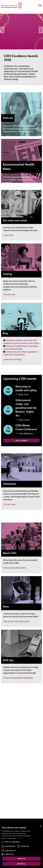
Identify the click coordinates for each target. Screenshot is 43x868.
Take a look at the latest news (16, 621)
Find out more (9, 294)
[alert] (21, 846)
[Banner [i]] (18, 82)
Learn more (8, 235)
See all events (21, 441)
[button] (17, 854)
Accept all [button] (21, 859)
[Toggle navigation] (40, 5)
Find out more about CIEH (15, 568)
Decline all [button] (21, 864)
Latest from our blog (12, 359)
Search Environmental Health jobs (18, 678)
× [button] (41, 826)
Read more (20, 838)
